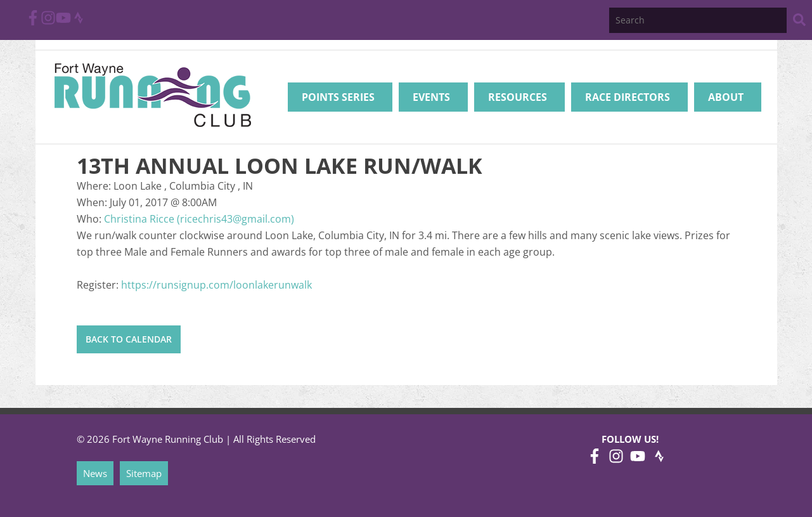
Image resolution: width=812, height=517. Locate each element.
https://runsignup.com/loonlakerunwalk (216, 285)
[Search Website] (799, 22)
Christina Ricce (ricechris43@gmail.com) (199, 219)
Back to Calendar (129, 339)
